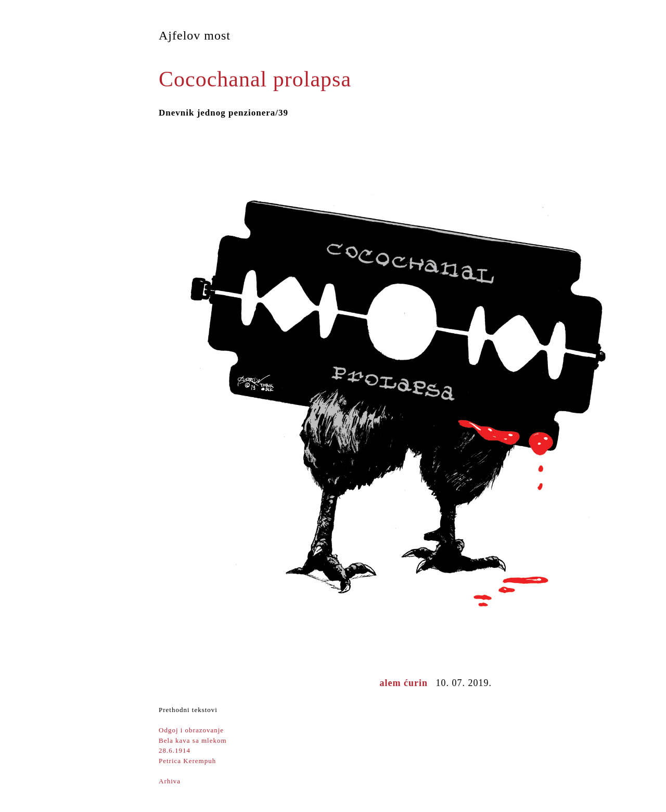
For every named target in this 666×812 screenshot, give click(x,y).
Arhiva (170, 781)
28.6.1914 (175, 750)
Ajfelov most (195, 35)
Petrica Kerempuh (187, 761)
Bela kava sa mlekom (193, 740)
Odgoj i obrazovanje (191, 730)
